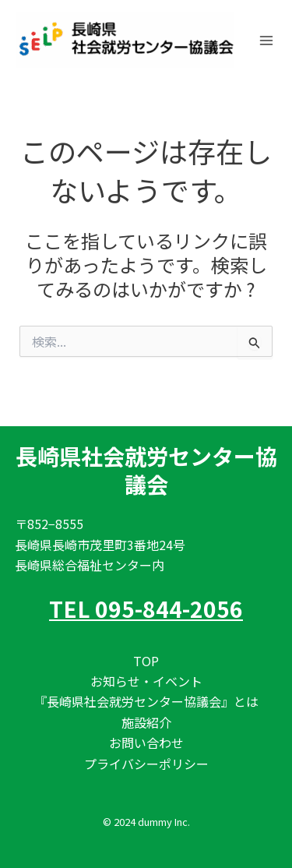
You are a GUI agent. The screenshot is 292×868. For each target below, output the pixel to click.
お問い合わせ (146, 743)
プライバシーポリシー (146, 764)
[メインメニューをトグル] (266, 41)
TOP (146, 661)
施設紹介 (146, 722)
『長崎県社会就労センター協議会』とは (146, 701)
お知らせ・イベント (146, 681)
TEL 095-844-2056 (146, 609)
